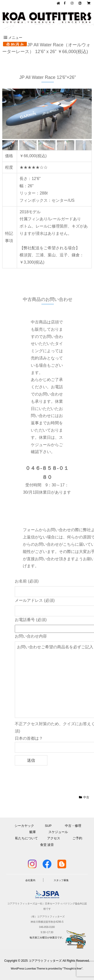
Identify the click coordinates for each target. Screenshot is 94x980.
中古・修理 (74, 826)
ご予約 (77, 838)
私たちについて (26, 838)
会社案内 (30, 880)
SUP (50, 826)
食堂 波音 (47, 845)
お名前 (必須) (27, 581)
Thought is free (73, 968)
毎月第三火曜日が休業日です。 (47, 938)
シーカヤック (26, 826)
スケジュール (58, 832)
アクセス (55, 838)
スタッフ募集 (61, 880)
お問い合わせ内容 (31, 636)
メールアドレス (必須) (35, 600)
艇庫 (33, 832)
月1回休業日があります (50, 492)
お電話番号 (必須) (31, 620)
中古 (86, 797)
